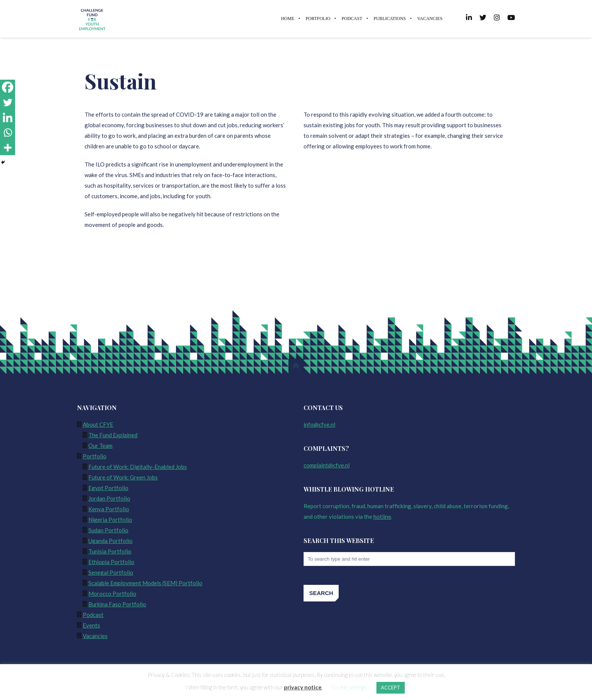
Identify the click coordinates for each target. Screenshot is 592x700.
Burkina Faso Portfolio (117, 604)
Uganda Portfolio (110, 541)
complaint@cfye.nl (327, 465)
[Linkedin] (8, 117)
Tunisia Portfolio (110, 551)
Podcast (93, 615)
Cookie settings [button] (349, 687)
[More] (8, 148)
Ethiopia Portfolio (111, 562)
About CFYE (98, 424)
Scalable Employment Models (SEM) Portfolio (145, 583)
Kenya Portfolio (109, 509)
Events (91, 625)
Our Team (100, 446)
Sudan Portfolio (108, 530)
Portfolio (95, 456)
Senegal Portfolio (111, 572)
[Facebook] (8, 87)
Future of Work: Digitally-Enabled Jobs (138, 467)
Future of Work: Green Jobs (123, 477)
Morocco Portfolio (112, 594)
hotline (382, 517)
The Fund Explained (113, 435)
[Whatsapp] (8, 133)
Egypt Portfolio (108, 488)
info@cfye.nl (319, 424)
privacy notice (303, 687)
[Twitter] (8, 102)
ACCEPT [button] (391, 688)
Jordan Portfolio (109, 498)
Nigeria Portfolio (110, 520)
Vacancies (95, 636)
